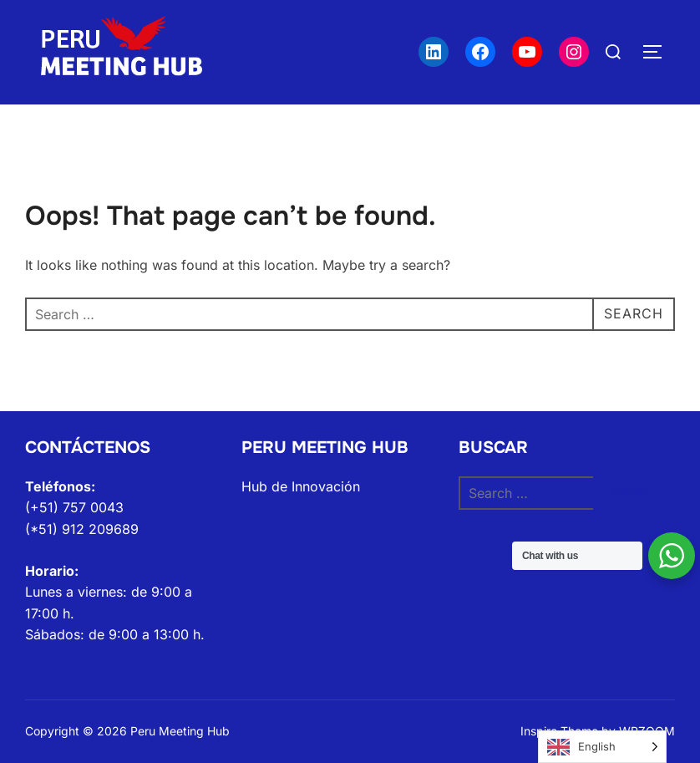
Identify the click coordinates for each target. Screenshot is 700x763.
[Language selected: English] (602, 747)
